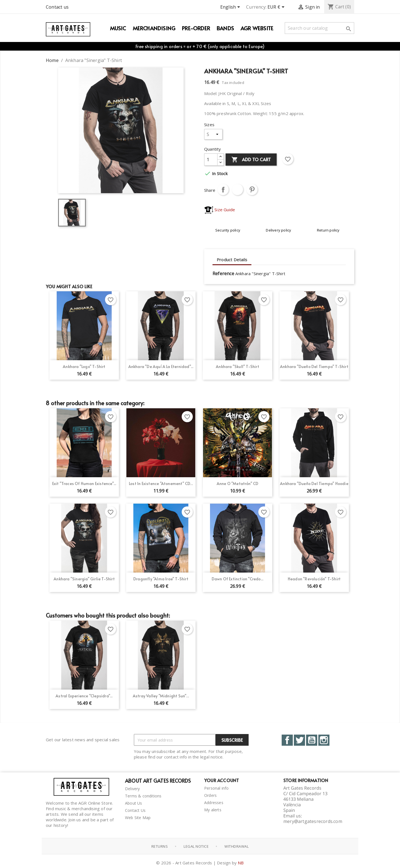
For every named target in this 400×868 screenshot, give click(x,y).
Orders (210, 795)
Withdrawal (237, 845)
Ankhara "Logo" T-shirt (84, 366)
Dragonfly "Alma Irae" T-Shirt (161, 579)
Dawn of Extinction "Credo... (238, 579)
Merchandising (154, 28)
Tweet (237, 190)
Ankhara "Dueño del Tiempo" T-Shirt (314, 366)
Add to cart (251, 160)
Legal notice (196, 845)
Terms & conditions (143, 796)
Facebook (287, 740)
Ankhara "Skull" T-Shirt (237, 366)
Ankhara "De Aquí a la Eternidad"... (161, 366)
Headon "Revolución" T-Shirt (314, 579)
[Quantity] (211, 160)
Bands (225, 28)
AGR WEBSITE (257, 28)
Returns (160, 845)
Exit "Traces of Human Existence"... (84, 483)
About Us (134, 803)
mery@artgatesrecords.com (313, 821)
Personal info (217, 788)
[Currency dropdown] (277, 8)
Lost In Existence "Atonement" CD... (161, 483)
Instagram (324, 740)
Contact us (57, 7)
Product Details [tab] (232, 260)
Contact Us (135, 810)
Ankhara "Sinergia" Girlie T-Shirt (84, 579)
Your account (222, 780)
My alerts (213, 810)
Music (118, 28)
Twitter (299, 740)
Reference (223, 273)
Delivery (132, 789)
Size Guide (220, 210)
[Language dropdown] (231, 8)
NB (241, 861)
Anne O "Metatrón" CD (238, 483)
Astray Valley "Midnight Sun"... (161, 696)
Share (223, 190)
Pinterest (252, 190)
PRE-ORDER (196, 28)
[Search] (319, 28)
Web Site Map (138, 818)
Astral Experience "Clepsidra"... (84, 696)
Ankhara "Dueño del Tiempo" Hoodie (314, 483)
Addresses (214, 803)
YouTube (312, 740)
